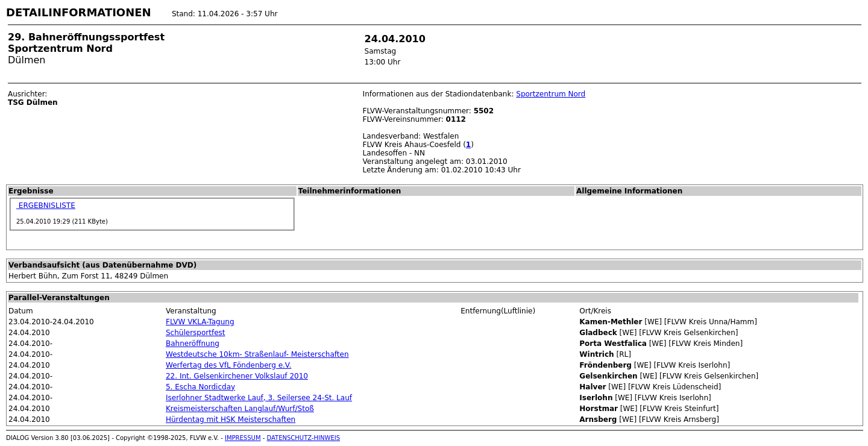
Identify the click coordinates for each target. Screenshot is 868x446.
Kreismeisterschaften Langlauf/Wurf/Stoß (240, 409)
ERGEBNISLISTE (46, 206)
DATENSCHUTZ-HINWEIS (304, 438)
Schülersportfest (196, 333)
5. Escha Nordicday (200, 387)
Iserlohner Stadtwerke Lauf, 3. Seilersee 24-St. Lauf (259, 398)
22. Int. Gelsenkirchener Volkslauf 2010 (237, 376)
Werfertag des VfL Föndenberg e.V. (228, 365)
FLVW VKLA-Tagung (200, 322)
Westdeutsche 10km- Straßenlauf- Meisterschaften (257, 354)
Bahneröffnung (193, 344)
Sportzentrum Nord (551, 94)
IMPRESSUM (243, 438)
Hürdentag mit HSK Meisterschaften (231, 419)
